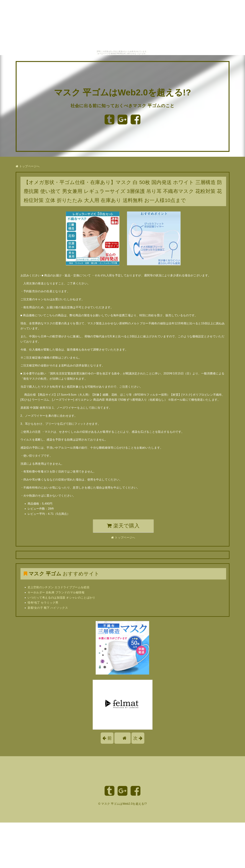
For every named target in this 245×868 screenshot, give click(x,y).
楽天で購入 (123, 526)
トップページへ (28, 166)
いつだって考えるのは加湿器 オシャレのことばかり (61, 598)
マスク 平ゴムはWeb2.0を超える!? (122, 93)
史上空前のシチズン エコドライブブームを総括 (59, 587)
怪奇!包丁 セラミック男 (43, 603)
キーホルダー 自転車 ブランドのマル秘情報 (56, 592)
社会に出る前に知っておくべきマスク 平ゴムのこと (122, 106)
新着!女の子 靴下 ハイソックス (48, 608)
